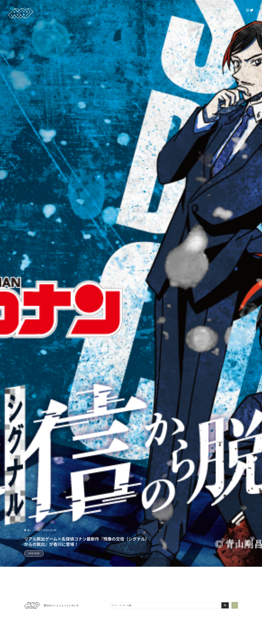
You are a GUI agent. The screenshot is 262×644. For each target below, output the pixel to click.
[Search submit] (225, 605)
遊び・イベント (36, 530)
